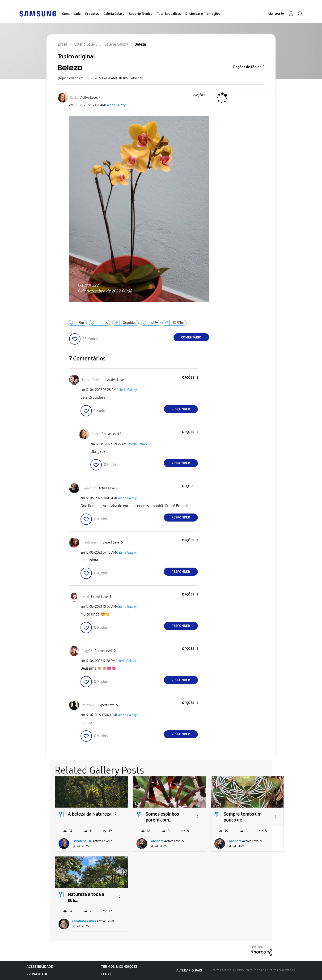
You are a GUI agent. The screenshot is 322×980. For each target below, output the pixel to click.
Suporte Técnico (141, 14)
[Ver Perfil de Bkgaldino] (89, 488)
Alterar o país (189, 970)
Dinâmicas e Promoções (203, 14)
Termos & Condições (120, 967)
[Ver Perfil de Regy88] (87, 651)
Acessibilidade (40, 967)
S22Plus (179, 323)
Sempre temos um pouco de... (243, 817)
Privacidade (37, 974)
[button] (201, 96)
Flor (81, 323)
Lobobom (156, 841)
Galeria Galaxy (114, 14)
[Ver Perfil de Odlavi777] (89, 705)
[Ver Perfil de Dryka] (74, 98)
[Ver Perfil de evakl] (85, 597)
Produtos (92, 14)
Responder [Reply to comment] (181, 409)
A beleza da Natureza (90, 814)
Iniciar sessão (274, 14)
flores (104, 323)
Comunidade (71, 14)
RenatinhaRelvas (84, 921)
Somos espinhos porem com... (162, 817)
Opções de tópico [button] (247, 67)
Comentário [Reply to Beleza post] (191, 337)
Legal (106, 974)
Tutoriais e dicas (169, 14)
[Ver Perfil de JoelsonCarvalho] (93, 380)
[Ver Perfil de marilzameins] (91, 542)
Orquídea (129, 323)
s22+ (155, 323)
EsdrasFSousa (82, 841)
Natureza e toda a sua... (86, 897)
